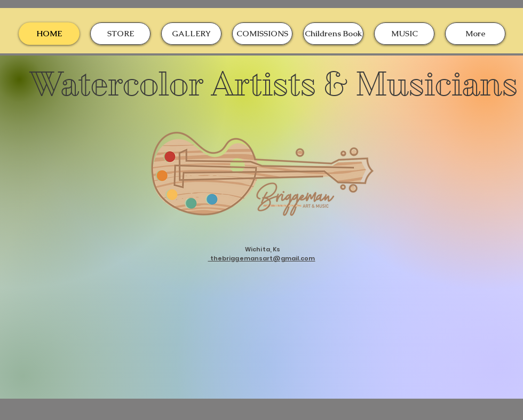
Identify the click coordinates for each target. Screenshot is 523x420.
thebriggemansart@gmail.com (261, 258)
